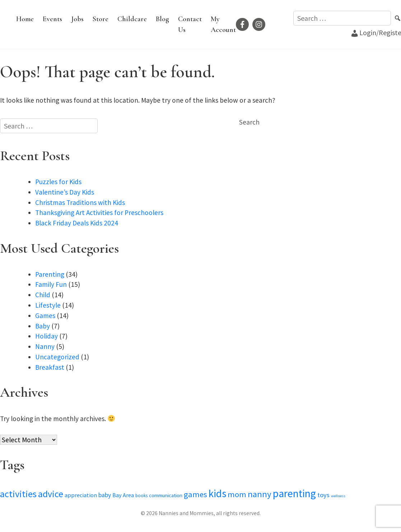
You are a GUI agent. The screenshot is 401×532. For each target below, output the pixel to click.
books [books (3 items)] (141, 496)
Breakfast (50, 367)
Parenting (50, 274)
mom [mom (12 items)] (237, 494)
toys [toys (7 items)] (323, 495)
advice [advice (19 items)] (51, 494)
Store (101, 19)
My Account (223, 24)
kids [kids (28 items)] (217, 494)
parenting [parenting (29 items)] (294, 493)
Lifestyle (48, 305)
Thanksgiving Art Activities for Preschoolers (99, 213)
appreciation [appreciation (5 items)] (81, 495)
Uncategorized (57, 357)
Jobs (77, 19)
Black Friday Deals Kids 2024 (77, 223)
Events (52, 19)
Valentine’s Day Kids (65, 192)
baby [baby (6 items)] (105, 495)
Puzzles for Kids (58, 182)
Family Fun (51, 284)
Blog (162, 19)
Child (43, 295)
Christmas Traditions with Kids (80, 202)
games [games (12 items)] (195, 494)
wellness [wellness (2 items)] (338, 496)
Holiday (46, 336)
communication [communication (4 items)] (166, 495)
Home (25, 19)
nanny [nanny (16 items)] (260, 494)
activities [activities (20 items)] (18, 494)
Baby (43, 326)
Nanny (45, 346)
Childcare (132, 19)
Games (45, 316)
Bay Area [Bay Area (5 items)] (123, 495)
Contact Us (190, 24)
